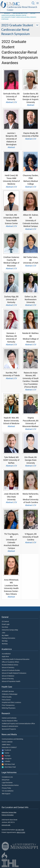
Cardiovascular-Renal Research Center (22, 8)
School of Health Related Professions (14, 673)
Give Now (5, 627)
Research (7, 13)
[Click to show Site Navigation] (38, 3)
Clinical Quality (7, 697)
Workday (5, 644)
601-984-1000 (20, 830)
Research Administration (10, 726)
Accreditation (6, 654)
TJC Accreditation (8, 791)
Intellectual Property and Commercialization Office (18, 724)
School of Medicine (8, 676)
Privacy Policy (6, 788)
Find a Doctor (6, 700)
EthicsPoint (6, 780)
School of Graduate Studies (11, 670)
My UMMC (5, 636)
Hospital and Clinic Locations (11, 703)
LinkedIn (6, 761)
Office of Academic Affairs (10, 662)
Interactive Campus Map (10, 630)
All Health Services (8, 691)
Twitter (5, 753)
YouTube (6, 756)
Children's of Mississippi (10, 694)
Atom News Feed (9, 767)
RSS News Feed (8, 764)
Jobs (3, 633)
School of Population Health (11, 681)
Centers (33, 13)
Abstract (9, 102)
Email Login (6, 624)
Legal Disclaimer (7, 783)
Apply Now (5, 657)
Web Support (6, 794)
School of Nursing (8, 679)
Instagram (7, 759)
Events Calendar (7, 742)
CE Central (5, 622)
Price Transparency (8, 705)
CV (16, 102)
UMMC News (6, 745)
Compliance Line (7, 777)
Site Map (5, 641)
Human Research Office (10, 721)
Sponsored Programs (9, 729)
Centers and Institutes (20, 13)
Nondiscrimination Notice (10, 785)
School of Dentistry (8, 668)
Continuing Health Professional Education (16, 659)
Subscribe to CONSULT (9, 747)
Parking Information (8, 638)
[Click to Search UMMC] (33, 3)
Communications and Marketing (12, 739)
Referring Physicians (9, 708)
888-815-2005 (21, 832)
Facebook (6, 750)
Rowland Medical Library (10, 665)
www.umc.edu (6, 825)
